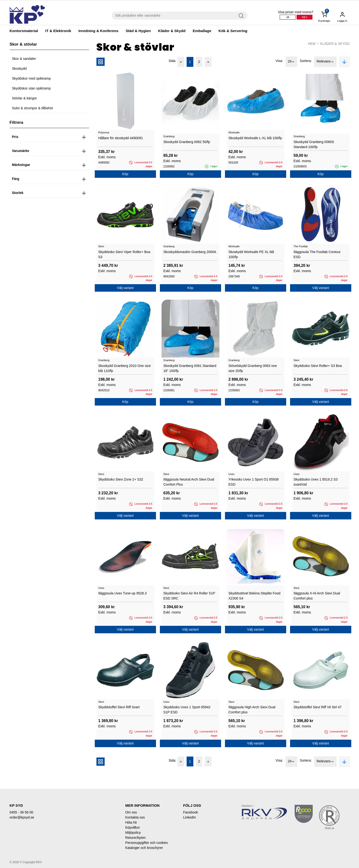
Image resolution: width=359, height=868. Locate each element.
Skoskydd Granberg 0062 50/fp (187, 142)
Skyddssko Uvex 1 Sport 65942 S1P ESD (187, 710)
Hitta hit (131, 822)
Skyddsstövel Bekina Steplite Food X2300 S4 (255, 596)
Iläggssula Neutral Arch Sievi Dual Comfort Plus (189, 482)
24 (291, 62)
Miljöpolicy (133, 833)
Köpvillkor (132, 827)
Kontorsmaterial (24, 31)
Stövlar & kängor (25, 98)
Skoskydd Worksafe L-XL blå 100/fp (255, 138)
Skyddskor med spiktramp (31, 78)
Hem (312, 44)
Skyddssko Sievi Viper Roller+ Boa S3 (124, 254)
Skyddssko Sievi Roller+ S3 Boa (318, 366)
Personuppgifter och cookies (146, 843)
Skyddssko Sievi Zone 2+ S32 (121, 479)
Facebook (190, 812)
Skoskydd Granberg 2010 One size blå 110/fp (125, 368)
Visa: (279, 61)
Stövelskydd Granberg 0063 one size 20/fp (253, 368)
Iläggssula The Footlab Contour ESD (317, 254)
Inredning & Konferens (98, 31)
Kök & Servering (233, 31)
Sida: (172, 61)
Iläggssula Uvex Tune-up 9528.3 (123, 593)
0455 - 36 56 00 (21, 812)
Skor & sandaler (24, 59)
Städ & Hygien (138, 31)
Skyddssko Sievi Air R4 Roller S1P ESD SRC (189, 596)
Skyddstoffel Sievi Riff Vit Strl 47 (318, 707)
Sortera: (306, 61)
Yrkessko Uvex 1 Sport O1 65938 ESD (254, 482)
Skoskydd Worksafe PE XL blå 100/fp (251, 254)
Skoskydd (19, 69)
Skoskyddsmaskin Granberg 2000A (190, 252)
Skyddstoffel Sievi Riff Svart (119, 707)
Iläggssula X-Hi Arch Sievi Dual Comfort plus (317, 596)
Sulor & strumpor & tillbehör (33, 108)
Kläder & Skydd (172, 31)
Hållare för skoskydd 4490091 (121, 138)
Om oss (131, 812)
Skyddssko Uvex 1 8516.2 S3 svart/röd (316, 482)
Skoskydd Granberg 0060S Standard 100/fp (314, 144)
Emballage (202, 31)
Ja (288, 17)
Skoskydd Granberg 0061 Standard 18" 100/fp (190, 368)
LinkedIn (189, 817)
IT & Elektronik (58, 31)
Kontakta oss (135, 817)
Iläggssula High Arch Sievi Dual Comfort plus (252, 710)
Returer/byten (135, 838)
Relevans (325, 62)
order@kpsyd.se (22, 817)
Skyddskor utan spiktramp (31, 88)
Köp (125, 174)
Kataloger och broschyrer (144, 848)
